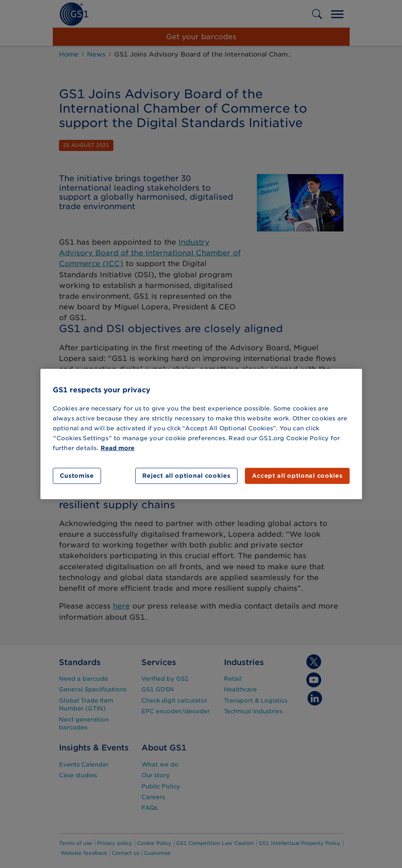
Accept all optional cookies (297, 476)
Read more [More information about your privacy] (118, 448)
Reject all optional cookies (186, 476)
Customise (77, 476)
